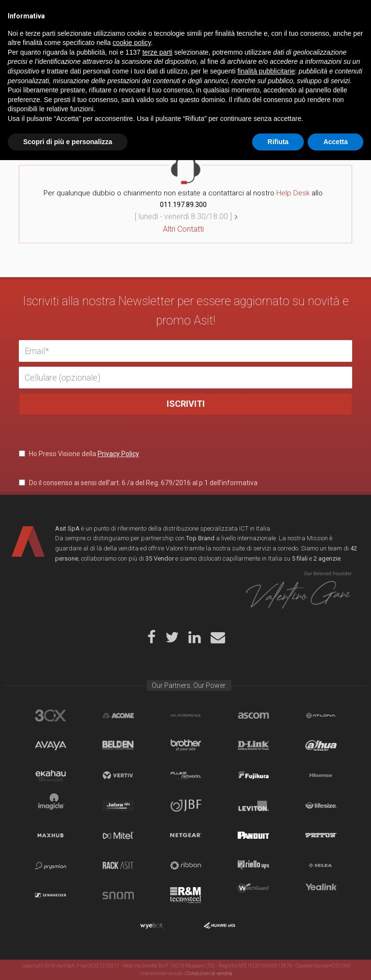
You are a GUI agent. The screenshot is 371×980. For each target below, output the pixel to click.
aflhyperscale (186, 715)
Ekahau (50, 775)
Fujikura (253, 775)
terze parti (157, 872)
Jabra (118, 805)
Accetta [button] (335, 961)
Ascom (253, 715)
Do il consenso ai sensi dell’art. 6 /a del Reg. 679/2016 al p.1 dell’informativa (138, 483)
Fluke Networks (186, 775)
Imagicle (50, 805)
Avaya (50, 745)
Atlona (321, 715)
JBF (186, 805)
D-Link (253, 745)
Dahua (321, 745)
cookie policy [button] (132, 862)
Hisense (321, 775)
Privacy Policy (118, 454)
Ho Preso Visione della (79, 454)
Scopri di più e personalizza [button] (68, 961)
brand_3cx (50, 715)
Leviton (253, 805)
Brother (186, 745)
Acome (118, 715)
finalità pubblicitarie (266, 891)
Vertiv (118, 775)
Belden (118, 745)
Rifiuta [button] (278, 961)
